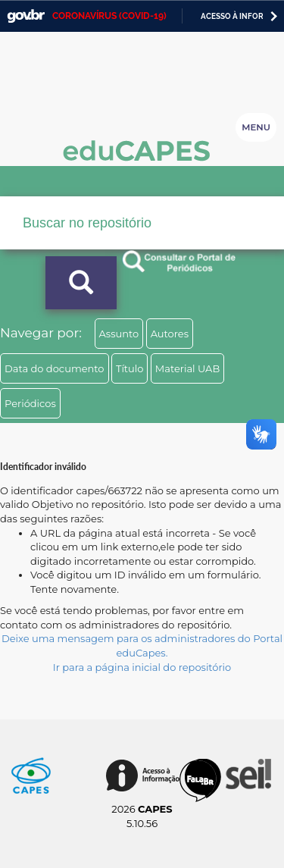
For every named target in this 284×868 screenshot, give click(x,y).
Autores (170, 334)
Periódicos (30, 403)
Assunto (119, 334)
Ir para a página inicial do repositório (142, 667)
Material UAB (187, 368)
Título (130, 368)
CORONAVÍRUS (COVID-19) (109, 16)
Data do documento (55, 368)
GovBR (26, 16)
